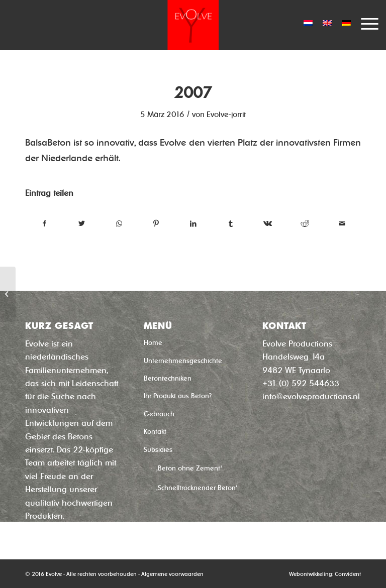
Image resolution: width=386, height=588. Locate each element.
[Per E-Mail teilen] (342, 224)
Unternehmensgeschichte (183, 361)
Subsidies (158, 450)
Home (153, 343)
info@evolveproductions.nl (311, 396)
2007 (193, 93)
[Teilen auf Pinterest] (156, 224)
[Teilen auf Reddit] (305, 224)
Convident (348, 574)
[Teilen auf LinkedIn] (193, 224)
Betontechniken (168, 378)
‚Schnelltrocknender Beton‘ (197, 488)
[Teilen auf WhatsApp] (119, 224)
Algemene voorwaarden (172, 574)
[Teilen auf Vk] (268, 224)
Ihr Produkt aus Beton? (178, 396)
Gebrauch (159, 414)
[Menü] (365, 23)
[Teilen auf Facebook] (44, 224)
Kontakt (155, 432)
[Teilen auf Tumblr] (230, 224)
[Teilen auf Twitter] (82, 224)
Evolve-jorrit (226, 114)
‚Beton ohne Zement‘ (189, 468)
